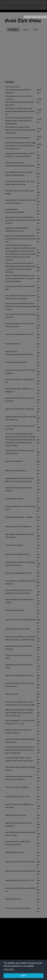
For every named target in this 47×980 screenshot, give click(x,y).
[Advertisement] (23, 56)
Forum (43, 2)
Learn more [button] (9, 969)
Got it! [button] (23, 976)
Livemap (35, 2)
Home (3, 2)
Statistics (26, 2)
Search (17, 2)
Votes (10, 2)
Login (44, 7)
